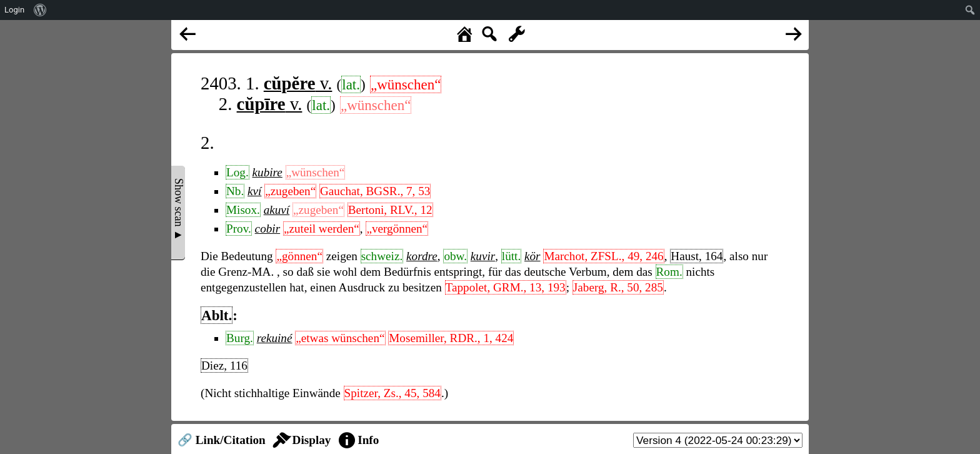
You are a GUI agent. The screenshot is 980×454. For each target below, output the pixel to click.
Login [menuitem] (14, 10)
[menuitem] (40, 10)
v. (298, 83)
